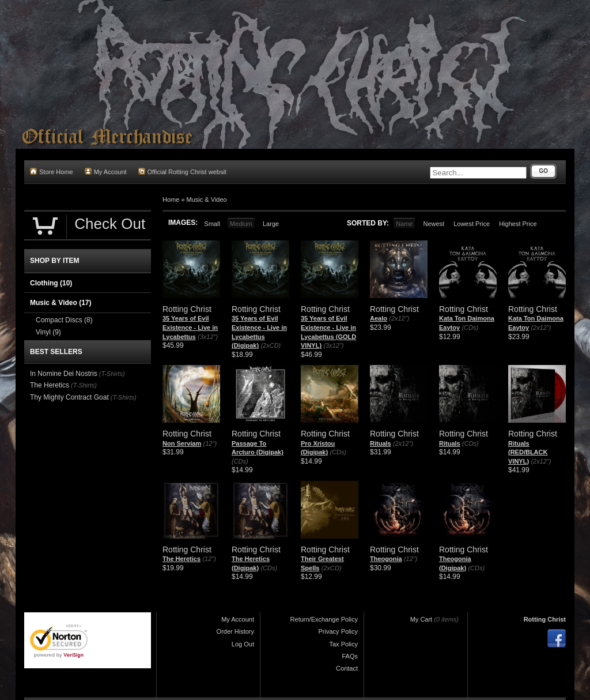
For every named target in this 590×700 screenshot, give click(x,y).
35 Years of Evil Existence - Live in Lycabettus (190, 327)
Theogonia (386, 559)
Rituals (381, 443)
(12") (210, 443)
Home (171, 200)
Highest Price (518, 224)
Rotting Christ (545, 619)
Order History (235, 631)
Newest (434, 224)
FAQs (350, 656)
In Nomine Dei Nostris (64, 374)
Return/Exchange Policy (324, 619)
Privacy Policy (338, 631)
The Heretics (181, 559)
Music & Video (207, 200)
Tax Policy (343, 644)
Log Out (243, 644)
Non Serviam (182, 443)
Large (271, 224)
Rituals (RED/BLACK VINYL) (528, 452)
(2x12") (399, 318)
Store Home (52, 172)
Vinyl (48, 332)
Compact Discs (64, 320)
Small (212, 224)
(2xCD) (271, 345)
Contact (347, 668)
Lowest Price (472, 224)
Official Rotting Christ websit (182, 172)
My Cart (421, 619)
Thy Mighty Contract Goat (69, 397)
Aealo (379, 318)
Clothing (51, 283)
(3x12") (208, 337)
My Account (106, 172)
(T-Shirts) (112, 374)
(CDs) (470, 328)
